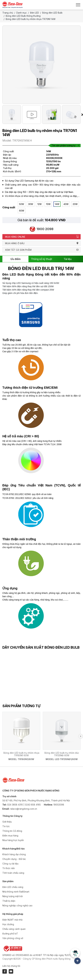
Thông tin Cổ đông (12, 831)
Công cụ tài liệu (10, 864)
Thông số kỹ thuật (41, 259)
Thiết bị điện (9, 901)
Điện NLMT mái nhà (12, 920)
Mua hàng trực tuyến (13, 840)
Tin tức (6, 826)
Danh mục (22, 13)
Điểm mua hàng (10, 836)
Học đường (8, 924)
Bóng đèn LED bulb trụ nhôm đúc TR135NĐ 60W (62, 754)
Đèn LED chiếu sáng (13, 887)
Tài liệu (68, 259)
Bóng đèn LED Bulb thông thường (23, 16)
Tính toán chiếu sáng (13, 873)
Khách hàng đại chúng (14, 854)
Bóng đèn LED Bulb (52, 13)
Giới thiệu (7, 822)
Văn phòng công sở (13, 938)
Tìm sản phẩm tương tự (65, 145)
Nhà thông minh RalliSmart (16, 892)
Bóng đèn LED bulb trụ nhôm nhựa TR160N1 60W (21, 754)
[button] (81, 736)
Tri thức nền (9, 868)
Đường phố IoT (10, 934)
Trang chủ (8, 13)
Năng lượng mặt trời (12, 896)
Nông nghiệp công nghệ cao (17, 905)
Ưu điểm (16, 259)
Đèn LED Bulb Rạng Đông (23, 274)
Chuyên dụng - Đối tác (14, 859)
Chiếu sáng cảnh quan (14, 929)
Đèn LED (35, 13)
